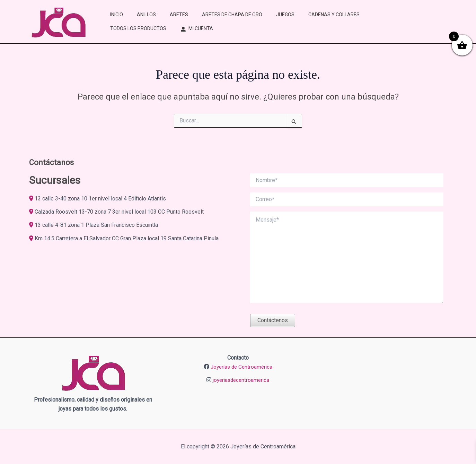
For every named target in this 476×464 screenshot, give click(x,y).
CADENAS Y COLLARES (334, 15)
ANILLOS (146, 15)
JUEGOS (285, 15)
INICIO (117, 15)
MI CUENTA (201, 28)
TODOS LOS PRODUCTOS (138, 28)
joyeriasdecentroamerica (241, 380)
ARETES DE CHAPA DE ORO (232, 15)
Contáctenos (273, 320)
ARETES (179, 15)
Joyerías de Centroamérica (241, 367)
